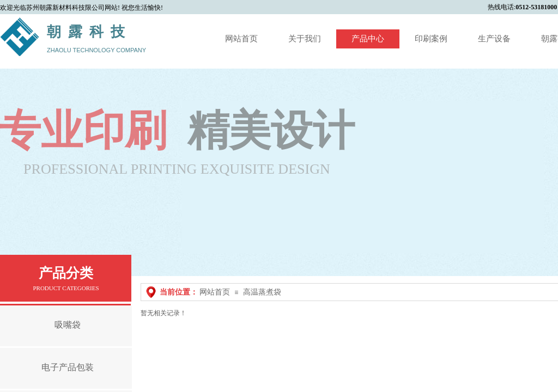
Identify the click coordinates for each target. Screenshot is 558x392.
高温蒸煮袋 (262, 292)
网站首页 (215, 292)
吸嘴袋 (68, 325)
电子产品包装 (68, 367)
